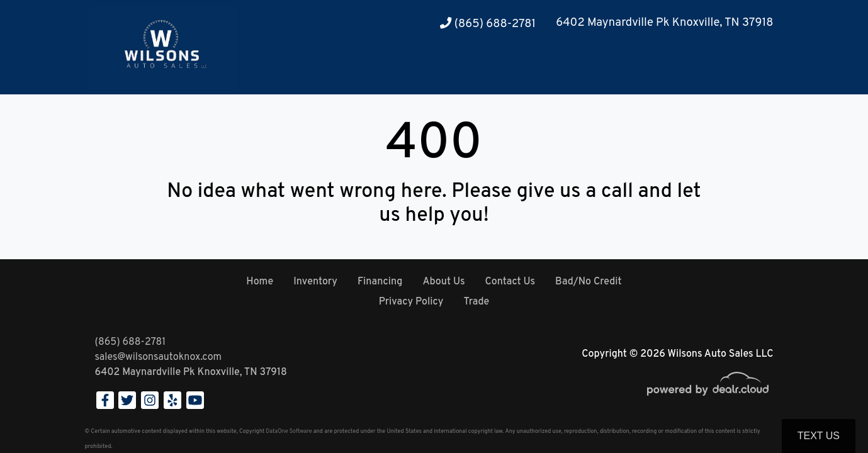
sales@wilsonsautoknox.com (159, 357)
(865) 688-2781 (488, 24)
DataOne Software (289, 431)
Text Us (819, 436)
